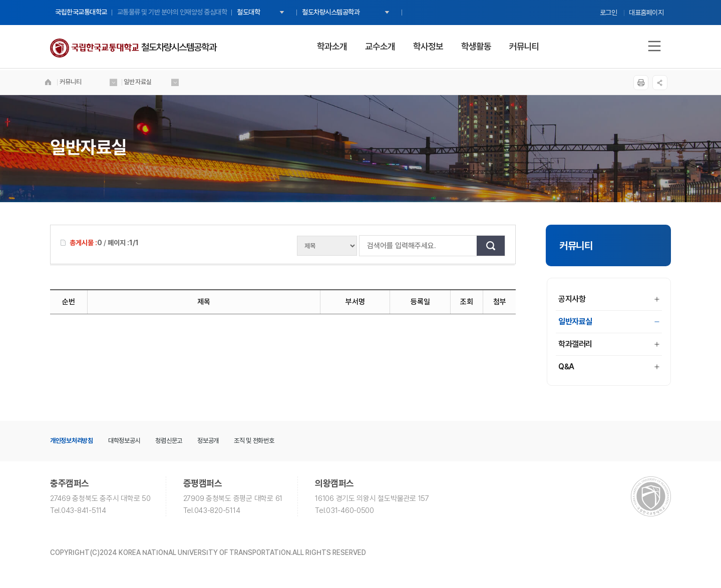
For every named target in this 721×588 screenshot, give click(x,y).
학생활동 (476, 46)
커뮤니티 (524, 46)
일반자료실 (609, 322)
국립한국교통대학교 (81, 12)
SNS (653, 83)
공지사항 (609, 299)
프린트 (634, 83)
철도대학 (248, 12)
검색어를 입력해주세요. (365, 246)
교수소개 (380, 46)
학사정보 (428, 46)
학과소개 (332, 46)
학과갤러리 (609, 344)
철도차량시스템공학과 (331, 12)
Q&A (609, 367)
